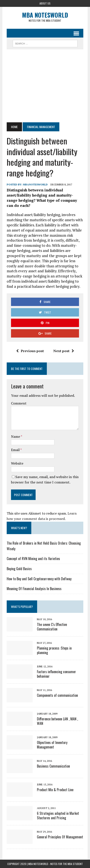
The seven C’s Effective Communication (52, 627)
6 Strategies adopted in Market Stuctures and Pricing (58, 816)
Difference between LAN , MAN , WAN (57, 721)
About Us (45, 3)
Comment (19, 403)
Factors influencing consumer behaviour (56, 674)
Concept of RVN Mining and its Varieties (33, 559)
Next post (64, 351)
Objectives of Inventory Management (52, 745)
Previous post (30, 351)
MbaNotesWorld (35, 184)
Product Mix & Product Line (55, 790)
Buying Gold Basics (19, 569)
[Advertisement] (45, 86)
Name (16, 436)
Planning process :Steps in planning (54, 650)
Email (16, 450)
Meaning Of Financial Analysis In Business (34, 589)
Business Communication (53, 766)
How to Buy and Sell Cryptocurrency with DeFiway (39, 579)
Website (17, 463)
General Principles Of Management (60, 837)
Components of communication (57, 695)
